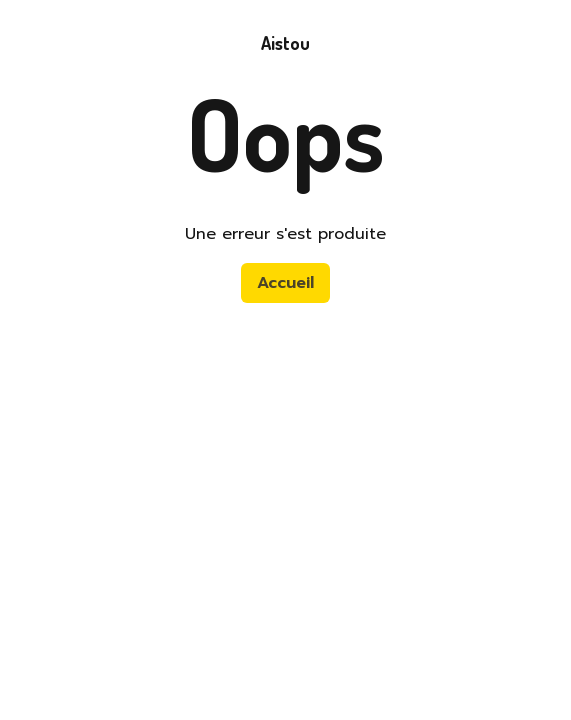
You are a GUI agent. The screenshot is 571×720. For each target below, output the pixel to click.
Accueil (285, 283)
